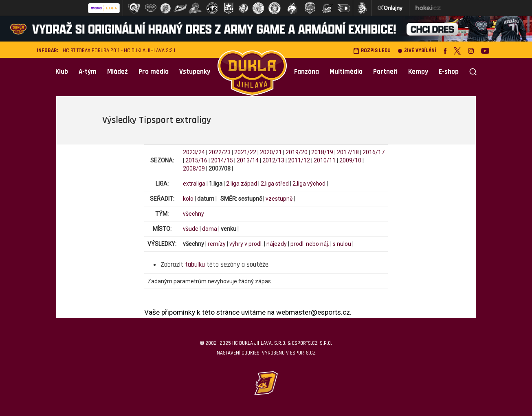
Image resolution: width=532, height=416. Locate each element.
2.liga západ (242, 184)
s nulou (342, 244)
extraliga (194, 184)
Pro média (154, 72)
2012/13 (273, 160)
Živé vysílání (417, 51)
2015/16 (196, 160)
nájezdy (277, 244)
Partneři (385, 72)
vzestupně (279, 199)
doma (210, 229)
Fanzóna (307, 72)
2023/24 (194, 152)
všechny (193, 214)
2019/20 (297, 152)
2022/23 (220, 152)
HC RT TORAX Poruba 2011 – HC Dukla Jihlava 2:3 (118, 51)
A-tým (88, 72)
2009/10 (350, 160)
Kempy (418, 72)
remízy (217, 244)
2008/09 (194, 169)
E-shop (449, 72)
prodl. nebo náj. (310, 244)
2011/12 (299, 160)
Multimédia (346, 72)
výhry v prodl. (246, 244)
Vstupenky (195, 72)
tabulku (195, 265)
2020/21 (271, 152)
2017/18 (348, 152)
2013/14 (248, 160)
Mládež (118, 72)
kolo (188, 199)
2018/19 (322, 152)
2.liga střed (275, 184)
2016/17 (374, 152)
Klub (62, 72)
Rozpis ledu (372, 51)
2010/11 (325, 160)
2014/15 (222, 160)
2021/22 (245, 152)
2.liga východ (309, 184)
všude (191, 229)
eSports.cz (303, 353)
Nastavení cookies (238, 353)
